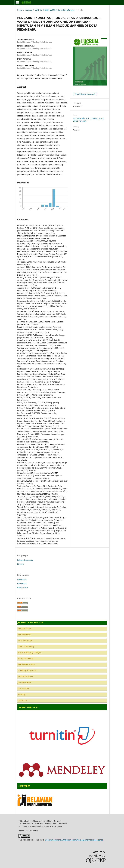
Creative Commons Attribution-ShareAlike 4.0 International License (74, 840)
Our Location (23, 688)
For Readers (22, 580)
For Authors (22, 583)
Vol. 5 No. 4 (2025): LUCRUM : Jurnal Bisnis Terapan (55, 10)
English (20, 564)
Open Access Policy (26, 646)
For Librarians (23, 587)
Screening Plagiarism (27, 670)
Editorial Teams (24, 628)
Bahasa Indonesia (25, 560)
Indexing (21, 694)
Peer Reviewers (24, 634)
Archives (29, 10)
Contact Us (22, 700)
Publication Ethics (25, 676)
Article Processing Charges (29, 652)
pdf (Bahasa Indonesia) (86, 94)
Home (20, 10)
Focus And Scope (25, 640)
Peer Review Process (26, 664)
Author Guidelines (26, 658)
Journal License (24, 682)
